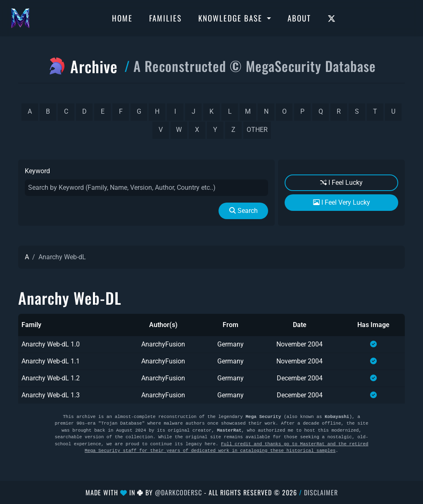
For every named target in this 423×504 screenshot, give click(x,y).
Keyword (37, 171)
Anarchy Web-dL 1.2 (51, 378)
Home (122, 18)
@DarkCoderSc (178, 492)
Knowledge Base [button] (232, 18)
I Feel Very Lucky (342, 202)
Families (165, 18)
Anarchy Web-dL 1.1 (51, 361)
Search (244, 211)
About (299, 18)
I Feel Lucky (341, 183)
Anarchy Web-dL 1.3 (51, 395)
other (257, 130)
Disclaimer (321, 492)
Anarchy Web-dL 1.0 (51, 344)
